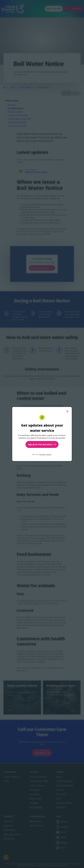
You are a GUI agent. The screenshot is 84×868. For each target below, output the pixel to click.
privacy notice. (46, 454)
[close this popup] (67, 411)
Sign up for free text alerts (42, 444)
